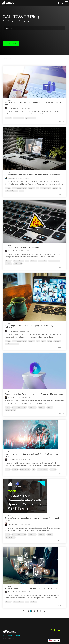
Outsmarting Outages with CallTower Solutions (24, 247)
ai (60, 188)
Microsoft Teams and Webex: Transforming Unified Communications (33, 175)
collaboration (32, 407)
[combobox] (54, 640)
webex (55, 188)
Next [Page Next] (45, 611)
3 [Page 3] (34, 610)
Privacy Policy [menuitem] (7, 635)
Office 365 (42, 407)
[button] (66, 2)
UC (38, 188)
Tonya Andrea (12, 108)
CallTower (8, 263)
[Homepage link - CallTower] (9, 632)
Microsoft (8, 118)
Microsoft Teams (18, 118)
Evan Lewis (11, 178)
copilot (21, 191)
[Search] (62, 3)
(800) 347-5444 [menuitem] (16, 635)
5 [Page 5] (40, 610)
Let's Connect (11, 43)
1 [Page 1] (29, 610)
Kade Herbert (12, 524)
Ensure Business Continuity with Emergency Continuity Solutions (31, 588)
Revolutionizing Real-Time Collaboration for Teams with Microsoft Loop (34, 393)
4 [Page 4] (37, 610)
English (53, 640)
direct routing (43, 260)
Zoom (44, 341)
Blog (27, 260)
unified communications (19, 188)
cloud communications (12, 343)
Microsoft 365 (18, 263)
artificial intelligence (11, 191)
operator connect (31, 118)
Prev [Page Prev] (24, 611)
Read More (61, 122)
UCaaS (8, 188)
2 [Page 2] (32, 610)
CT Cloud (34, 260)
